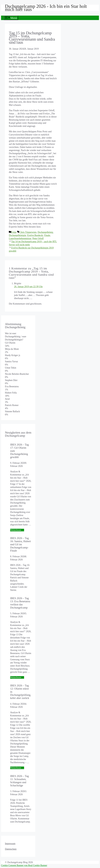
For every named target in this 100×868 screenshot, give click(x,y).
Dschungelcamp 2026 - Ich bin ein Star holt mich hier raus (46, 8)
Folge (14, 232)
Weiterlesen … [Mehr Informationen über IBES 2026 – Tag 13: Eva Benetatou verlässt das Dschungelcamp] (17, 677)
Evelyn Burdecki (35, 235)
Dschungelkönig (45, 232)
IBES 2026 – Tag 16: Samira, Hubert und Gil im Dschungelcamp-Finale (21, 544)
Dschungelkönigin (17, 235)
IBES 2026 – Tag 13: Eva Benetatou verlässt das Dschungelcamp (20, 603)
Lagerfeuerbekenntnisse (20, 238)
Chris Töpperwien (28, 232)
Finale (47, 235)
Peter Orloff (38, 238)
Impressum (10, 844)
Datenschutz (11, 849)
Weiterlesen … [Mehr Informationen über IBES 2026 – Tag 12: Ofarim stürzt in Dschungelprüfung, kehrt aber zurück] (17, 768)
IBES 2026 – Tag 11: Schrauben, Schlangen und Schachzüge (19, 781)
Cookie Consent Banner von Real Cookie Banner (24, 865)
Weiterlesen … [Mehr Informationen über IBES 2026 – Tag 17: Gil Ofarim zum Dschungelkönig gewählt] (17, 530)
